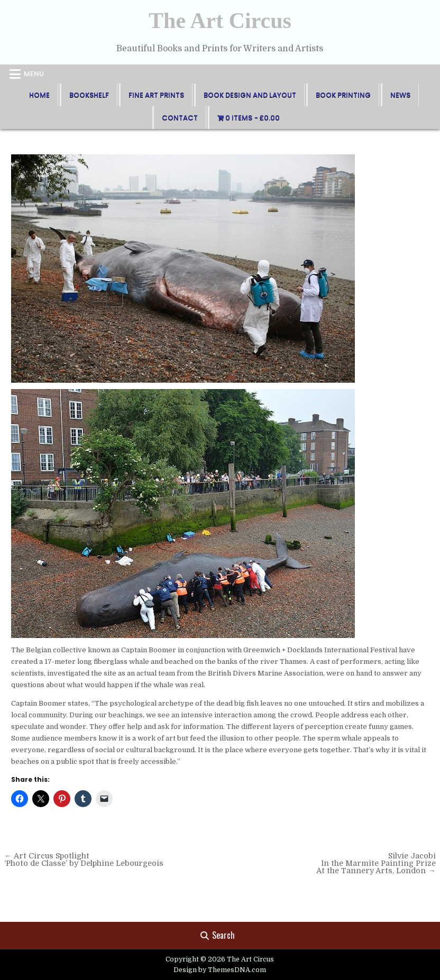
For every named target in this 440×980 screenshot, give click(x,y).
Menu (34, 74)
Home (39, 95)
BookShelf (89, 95)
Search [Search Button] (218, 935)
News (400, 95)
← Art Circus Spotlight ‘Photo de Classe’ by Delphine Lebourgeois (84, 859)
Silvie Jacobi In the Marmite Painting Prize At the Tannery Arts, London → (376, 863)
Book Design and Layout (250, 95)
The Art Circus (220, 21)
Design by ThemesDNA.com (220, 970)
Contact (180, 118)
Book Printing (343, 95)
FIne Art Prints (156, 95)
